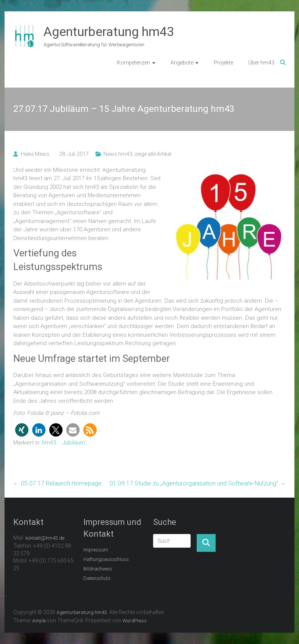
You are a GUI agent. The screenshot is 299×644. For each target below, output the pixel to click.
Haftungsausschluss (106, 559)
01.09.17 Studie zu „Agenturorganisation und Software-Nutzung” (198, 483)
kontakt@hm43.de (45, 538)
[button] (22, 430)
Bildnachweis (98, 569)
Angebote (182, 63)
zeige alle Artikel (153, 154)
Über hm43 (261, 63)
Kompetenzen (134, 63)
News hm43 (118, 154)
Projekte (223, 63)
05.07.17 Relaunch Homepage (57, 483)
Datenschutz (97, 578)
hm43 (49, 443)
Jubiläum (74, 443)
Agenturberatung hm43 (109, 31)
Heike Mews (35, 154)
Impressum (96, 550)
